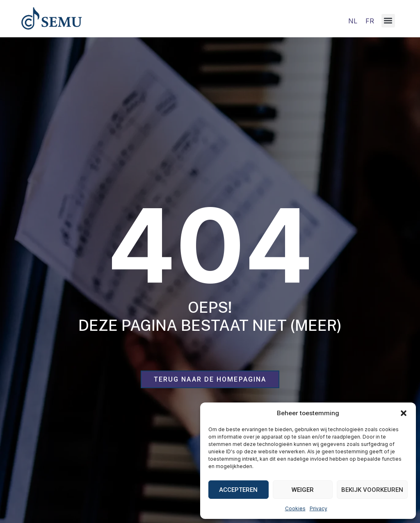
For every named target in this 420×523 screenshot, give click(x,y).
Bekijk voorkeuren (372, 490)
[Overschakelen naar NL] (353, 21)
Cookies (295, 508)
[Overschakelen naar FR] (370, 21)
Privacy (318, 508)
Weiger (303, 490)
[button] (404, 413)
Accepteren (238, 490)
